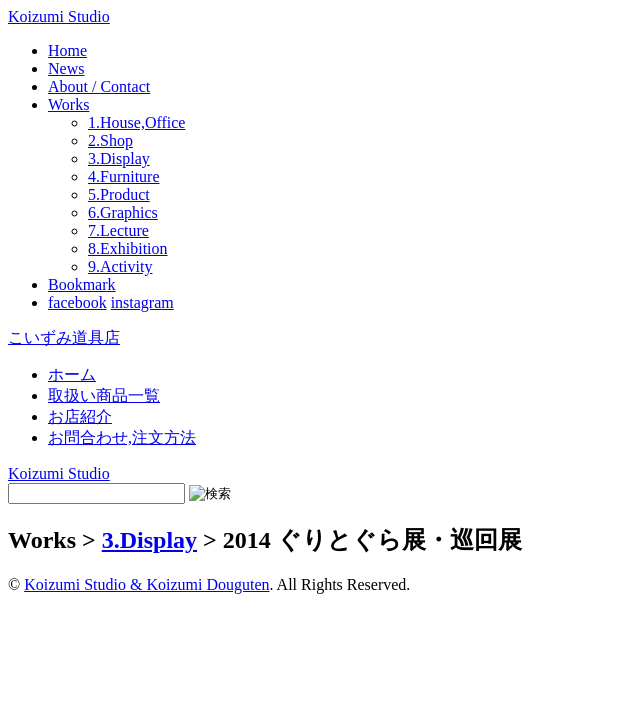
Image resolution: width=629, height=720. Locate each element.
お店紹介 (80, 416)
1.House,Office (136, 122)
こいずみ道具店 (64, 337)
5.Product (119, 194)
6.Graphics (123, 212)
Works (68, 104)
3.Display (119, 158)
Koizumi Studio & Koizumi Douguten (146, 584)
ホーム (72, 374)
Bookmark (82, 284)
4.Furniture (124, 176)
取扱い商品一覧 (104, 395)
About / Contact (99, 86)
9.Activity (120, 266)
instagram (142, 302)
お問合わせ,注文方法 (122, 437)
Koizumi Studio (59, 16)
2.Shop (110, 140)
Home (67, 50)
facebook (77, 302)
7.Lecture (118, 230)
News (66, 68)
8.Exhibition (128, 248)
